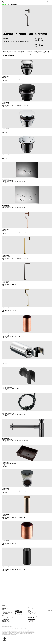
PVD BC (17, 465)
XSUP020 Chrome (6, 361)
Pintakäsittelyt (18, 615)
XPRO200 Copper (6, 335)
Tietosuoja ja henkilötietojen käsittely (7, 616)
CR (4, 42)
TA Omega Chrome (6, 206)
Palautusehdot (5, 619)
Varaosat (4, 624)
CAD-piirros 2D (39, 38)
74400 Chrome (5, 78)
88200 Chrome (5, 156)
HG (19, 42)
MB (7, 42)
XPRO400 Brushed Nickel (8, 516)
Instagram (50, 608)
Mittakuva (37, 37)
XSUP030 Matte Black (7, 387)
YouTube (50, 609)
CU (12, 42)
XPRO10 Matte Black (7, 568)
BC (17, 42)
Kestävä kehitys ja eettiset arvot (6, 622)
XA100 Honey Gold (6, 257)
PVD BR (22, 465)
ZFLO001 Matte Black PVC (8, 413)
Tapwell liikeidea (6, 611)
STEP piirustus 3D (39, 40)
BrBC (22, 42)
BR (14, 42)
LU (9, 42)
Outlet (16, 616)
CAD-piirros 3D (39, 39)
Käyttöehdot (5, 620)
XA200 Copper (5, 231)
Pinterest (50, 610)
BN (25, 42)
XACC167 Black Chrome (7, 439)
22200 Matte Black (6, 490)
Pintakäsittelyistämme (7, 612)
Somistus (17, 614)
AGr (28, 42)
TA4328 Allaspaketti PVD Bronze (9, 464)
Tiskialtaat (17, 610)
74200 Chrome (5, 130)
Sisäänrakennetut (19, 613)
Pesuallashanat (19, 611)
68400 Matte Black (6, 104)
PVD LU (7, 465)
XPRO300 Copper (6, 542)
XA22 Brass (5, 309)
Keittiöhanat (18, 609)
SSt (3, 465)
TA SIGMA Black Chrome (8, 180)
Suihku (17, 608)
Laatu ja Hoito (5, 613)
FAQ (3, 615)
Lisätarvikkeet (14, 4)
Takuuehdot (5, 618)
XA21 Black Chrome (6, 283)
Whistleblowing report (5, 609)
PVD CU (12, 465)
